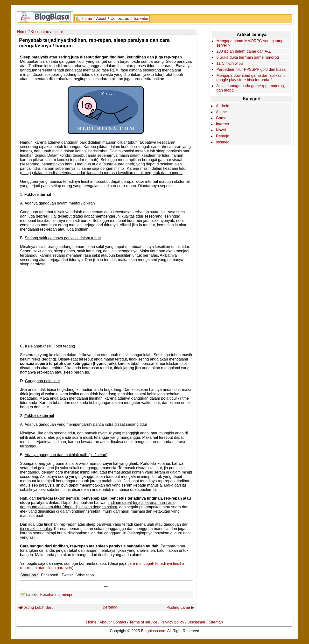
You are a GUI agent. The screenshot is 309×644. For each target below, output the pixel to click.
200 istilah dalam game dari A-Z (243, 51)
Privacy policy (172, 622)
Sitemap (216, 622)
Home (87, 18)
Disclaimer (196, 622)
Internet (222, 124)
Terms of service (143, 622)
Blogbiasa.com (154, 631)
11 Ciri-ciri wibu (229, 63)
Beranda (110, 607)
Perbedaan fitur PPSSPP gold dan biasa (251, 69)
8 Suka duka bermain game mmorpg (248, 57)
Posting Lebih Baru (37, 607)
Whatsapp (85, 575)
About (101, 18)
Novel (221, 130)
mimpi (67, 595)
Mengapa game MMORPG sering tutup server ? (250, 43)
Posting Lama (178, 607)
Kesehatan (49, 595)
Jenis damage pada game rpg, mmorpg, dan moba (251, 88)
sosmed (223, 142)
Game (221, 118)
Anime (221, 112)
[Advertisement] (106, 307)
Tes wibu (140, 18)
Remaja (222, 136)
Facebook (49, 575)
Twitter (67, 575)
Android (222, 106)
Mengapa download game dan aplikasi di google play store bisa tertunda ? (251, 78)
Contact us (120, 18)
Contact (119, 622)
